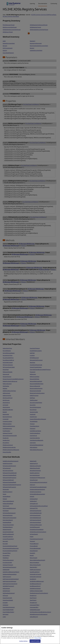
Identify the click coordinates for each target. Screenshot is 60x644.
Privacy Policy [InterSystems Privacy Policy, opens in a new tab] (38, 640)
